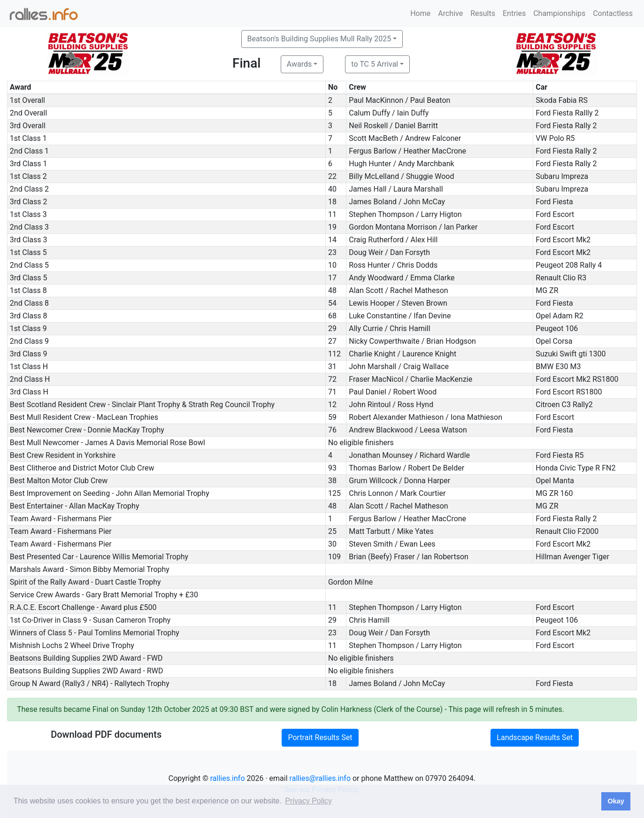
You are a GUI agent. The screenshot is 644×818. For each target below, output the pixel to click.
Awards (299, 64)
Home (420, 13)
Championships (559, 13)
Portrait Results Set (320, 737)
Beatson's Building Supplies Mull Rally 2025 (319, 39)
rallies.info (228, 778)
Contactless (613, 13)
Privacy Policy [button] (308, 801)
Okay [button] (616, 801)
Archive (450, 13)
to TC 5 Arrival (375, 64)
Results (483, 13)
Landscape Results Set (535, 737)
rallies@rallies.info (320, 778)
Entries (514, 13)
